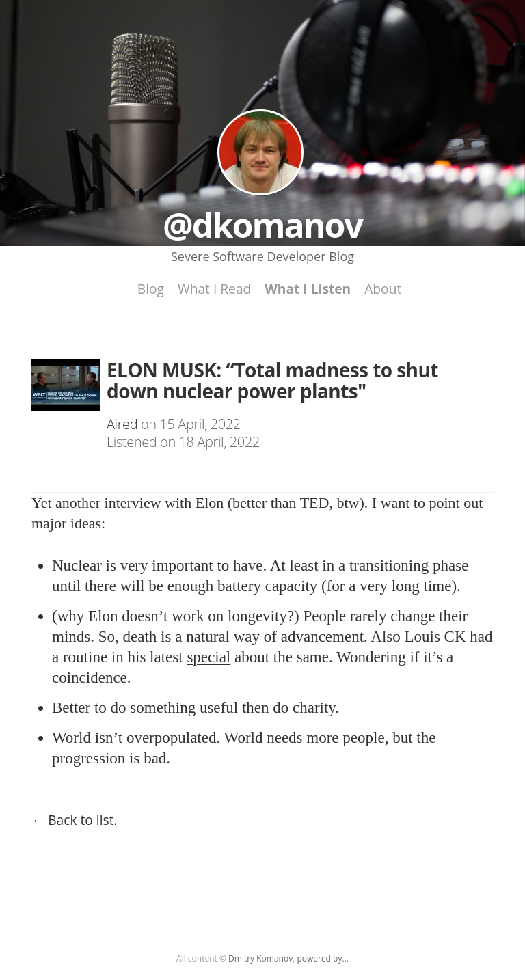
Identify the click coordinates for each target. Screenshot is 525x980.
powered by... (323, 958)
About (383, 289)
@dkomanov (260, 152)
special (208, 657)
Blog (151, 289)
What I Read (214, 289)
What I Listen (308, 289)
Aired (122, 424)
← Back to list (73, 820)
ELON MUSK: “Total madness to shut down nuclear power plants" (272, 380)
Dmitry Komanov (260, 958)
